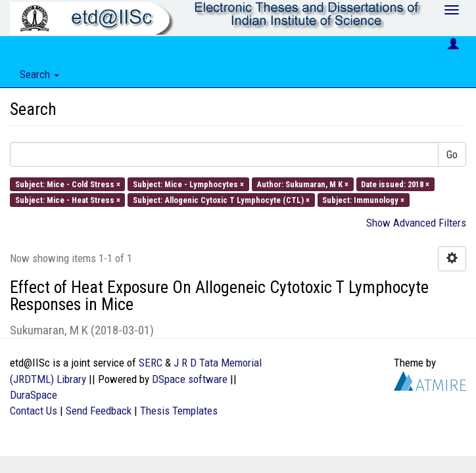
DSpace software (190, 379)
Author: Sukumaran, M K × (302, 184)
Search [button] (39, 74)
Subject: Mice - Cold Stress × (68, 184)
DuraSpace (34, 395)
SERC (151, 363)
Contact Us (34, 411)
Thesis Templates (179, 411)
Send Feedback (99, 411)
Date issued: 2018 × (395, 184)
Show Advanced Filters (416, 223)
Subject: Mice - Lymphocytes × (188, 184)
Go (452, 154)
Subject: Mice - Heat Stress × (68, 199)
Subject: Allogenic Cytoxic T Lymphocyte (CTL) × (221, 199)
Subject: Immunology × (363, 199)
